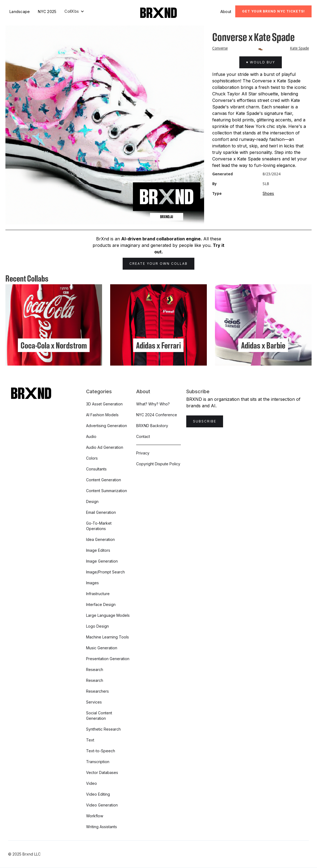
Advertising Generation (107, 426)
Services (94, 702)
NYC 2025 (47, 12)
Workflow (95, 816)
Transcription (98, 762)
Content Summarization (107, 491)
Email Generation (101, 512)
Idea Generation (100, 539)
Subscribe (205, 421)
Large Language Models (108, 615)
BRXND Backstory (152, 426)
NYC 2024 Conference (157, 415)
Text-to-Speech (101, 751)
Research (95, 669)
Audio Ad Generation (105, 447)
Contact (143, 436)
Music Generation (102, 648)
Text (90, 740)
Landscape (20, 12)
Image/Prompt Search (105, 572)
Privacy (143, 453)
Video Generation (102, 805)
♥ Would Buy (261, 62)
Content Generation (104, 480)
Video (91, 783)
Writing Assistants (102, 827)
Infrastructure (98, 594)
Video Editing (98, 794)
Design (92, 501)
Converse (220, 48)
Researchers (97, 691)
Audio (91, 436)
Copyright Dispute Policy (158, 464)
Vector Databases (102, 772)
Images (92, 583)
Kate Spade (299, 48)
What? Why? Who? (153, 404)
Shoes (268, 193)
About (226, 12)
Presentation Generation (108, 659)
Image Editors (98, 550)
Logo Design (97, 626)
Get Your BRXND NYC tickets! (273, 11)
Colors (92, 458)
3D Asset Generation (104, 404)
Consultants (96, 469)
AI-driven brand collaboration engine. (162, 239)
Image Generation (102, 561)
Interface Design (101, 604)
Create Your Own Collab (158, 264)
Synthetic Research (103, 729)
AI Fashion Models (102, 415)
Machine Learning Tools (107, 637)
